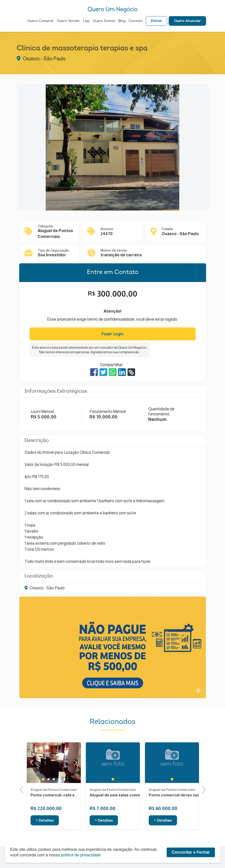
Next (74, 779)
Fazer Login (113, 334)
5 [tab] (64, 796)
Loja (86, 22)
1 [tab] (43, 796)
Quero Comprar (41, 22)
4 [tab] (59, 796)
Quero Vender (68, 22)
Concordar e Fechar (191, 863)
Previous (23, 789)
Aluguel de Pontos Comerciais (54, 806)
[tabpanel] (113, 779)
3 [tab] (54, 796)
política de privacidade (82, 866)
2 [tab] (48, 796)
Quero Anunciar (187, 22)
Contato (136, 22)
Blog (122, 22)
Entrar (156, 22)
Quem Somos (104, 22)
